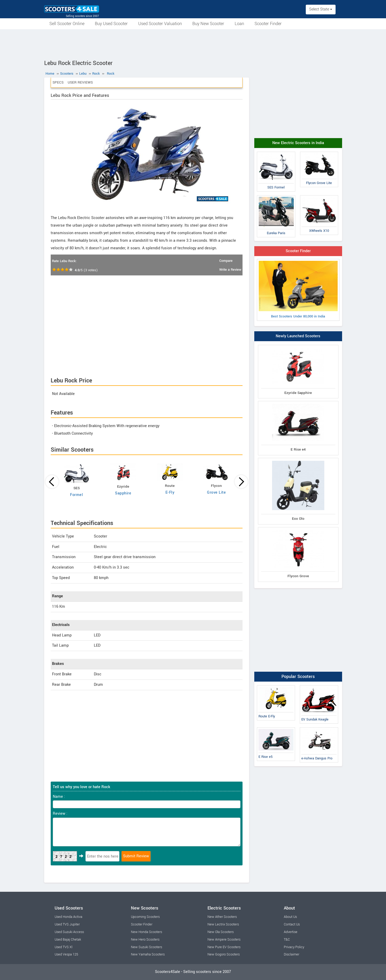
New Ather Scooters (222, 917)
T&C (287, 940)
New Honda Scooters (146, 932)
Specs (58, 82)
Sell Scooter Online (67, 24)
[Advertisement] (193, 44)
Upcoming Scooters (145, 917)
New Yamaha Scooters (148, 954)
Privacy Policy (294, 947)
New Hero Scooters (145, 940)
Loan (239, 24)
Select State (321, 9)
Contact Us (292, 924)
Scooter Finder (268, 24)
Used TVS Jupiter (67, 924)
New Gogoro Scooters (224, 954)
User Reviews (80, 82)
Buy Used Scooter (111, 24)
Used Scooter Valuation (160, 24)
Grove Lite (216, 492)
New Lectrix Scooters (223, 924)
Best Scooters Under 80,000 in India (298, 290)
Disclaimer (292, 954)
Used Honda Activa (68, 917)
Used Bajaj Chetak (68, 940)
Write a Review (230, 270)
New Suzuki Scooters (146, 947)
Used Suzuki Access (69, 932)
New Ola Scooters (221, 932)
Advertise (291, 932)
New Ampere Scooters (224, 940)
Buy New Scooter (208, 24)
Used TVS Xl (64, 947)
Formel (76, 495)
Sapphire (123, 493)
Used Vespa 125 (66, 954)
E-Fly (170, 492)
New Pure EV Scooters (224, 947)
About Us (290, 917)
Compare (226, 261)
